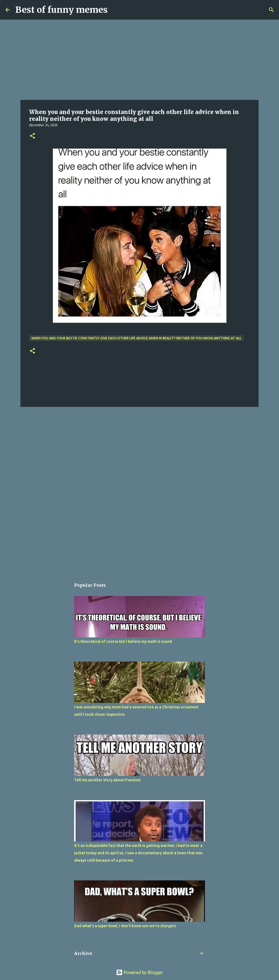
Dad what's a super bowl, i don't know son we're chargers (125, 926)
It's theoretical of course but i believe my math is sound (123, 641)
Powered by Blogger (139, 972)
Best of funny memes (61, 10)
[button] (32, 136)
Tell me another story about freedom (107, 780)
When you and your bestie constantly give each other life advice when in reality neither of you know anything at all (136, 338)
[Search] (271, 10)
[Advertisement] (139, 60)
